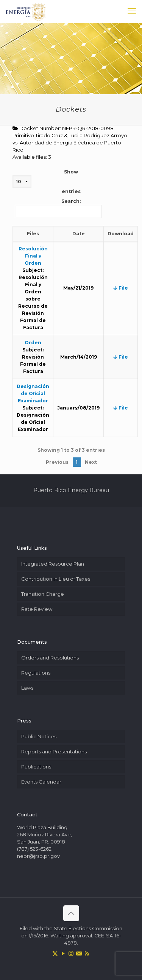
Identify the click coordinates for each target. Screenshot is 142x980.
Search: (58, 208)
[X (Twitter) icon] (55, 953)
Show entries (47, 182)
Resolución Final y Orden (33, 256)
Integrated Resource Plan (53, 564)
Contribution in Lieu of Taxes (56, 579)
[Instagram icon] (71, 953)
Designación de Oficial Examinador (33, 393)
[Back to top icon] (71, 913)
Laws (27, 688)
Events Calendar (41, 782)
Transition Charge (43, 594)
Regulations (36, 673)
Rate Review (37, 609)
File (121, 288)
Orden (33, 343)
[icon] (79, 953)
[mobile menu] (132, 11)
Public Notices (39, 736)
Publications (36, 767)
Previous (57, 462)
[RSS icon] (87, 953)
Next (91, 462)
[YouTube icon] (63, 953)
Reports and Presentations (54, 751)
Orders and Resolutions (50, 658)
